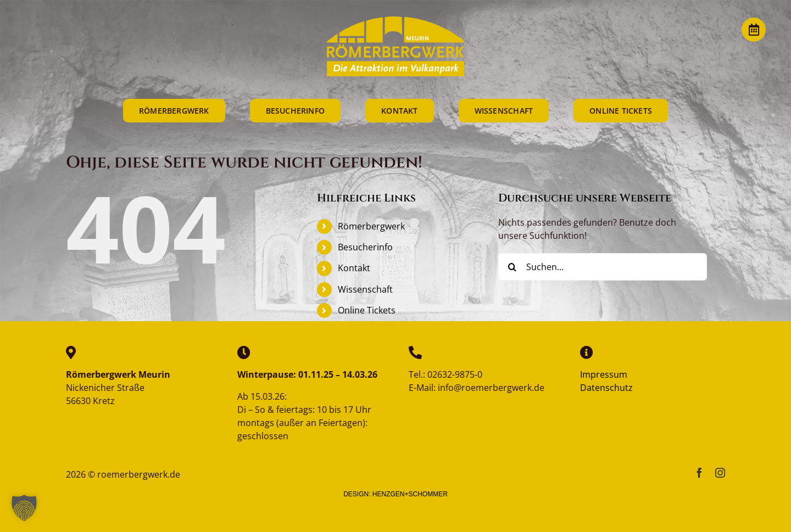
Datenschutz (606, 388)
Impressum (604, 374)
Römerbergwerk (371, 226)
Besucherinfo (365, 247)
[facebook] (699, 473)
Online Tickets (367, 310)
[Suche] (512, 267)
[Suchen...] (603, 267)
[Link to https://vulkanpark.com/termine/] (754, 30)
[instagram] (720, 473)
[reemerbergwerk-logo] (396, 21)
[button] (24, 508)
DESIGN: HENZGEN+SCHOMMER (396, 494)
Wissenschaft (365, 289)
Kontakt (354, 268)
